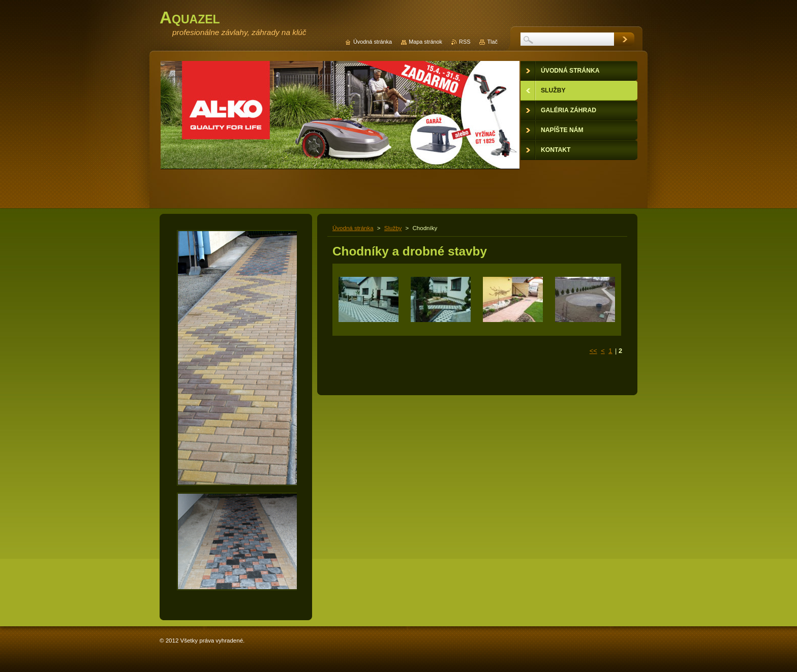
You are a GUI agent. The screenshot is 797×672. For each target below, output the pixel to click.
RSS (465, 42)
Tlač (492, 42)
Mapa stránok (425, 42)
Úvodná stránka (353, 228)
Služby (393, 228)
